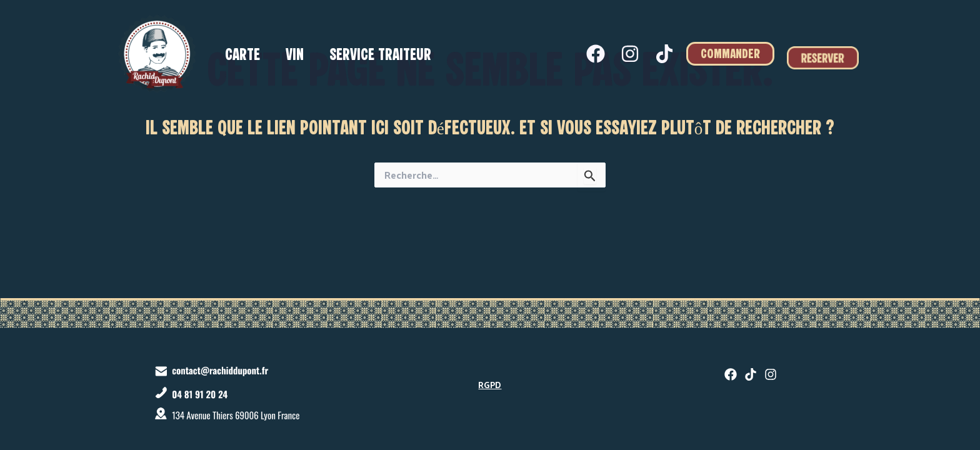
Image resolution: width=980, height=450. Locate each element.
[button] (730, 54)
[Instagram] (630, 54)
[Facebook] (596, 54)
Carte (244, 56)
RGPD (490, 385)
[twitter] (751, 374)
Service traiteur (385, 56)
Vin (298, 56)
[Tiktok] (664, 54)
